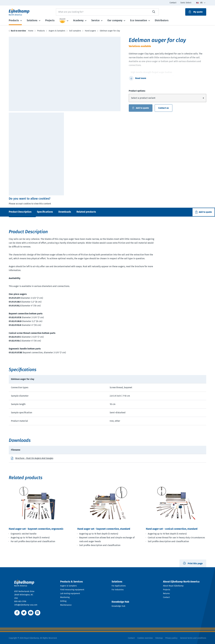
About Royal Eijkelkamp (173, 586)
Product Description (20, 212)
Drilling (63, 601)
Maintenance (66, 605)
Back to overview (18, 31)
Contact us (164, 108)
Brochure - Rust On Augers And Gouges (34, 458)
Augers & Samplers (68, 586)
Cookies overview (145, 638)
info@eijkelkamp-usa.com (26, 605)
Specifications (45, 212)
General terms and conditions (193, 638)
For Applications (119, 586)
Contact (166, 597)
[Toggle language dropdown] (201, 3)
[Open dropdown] (82, 582)
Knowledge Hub (118, 606)
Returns (166, 593)
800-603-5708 (20, 601)
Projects (167, 590)
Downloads (65, 212)
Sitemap (159, 638)
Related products (86, 212)
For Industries (118, 590)
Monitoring (65, 597)
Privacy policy (171, 638)
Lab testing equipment (70, 593)
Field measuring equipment (72, 590)
